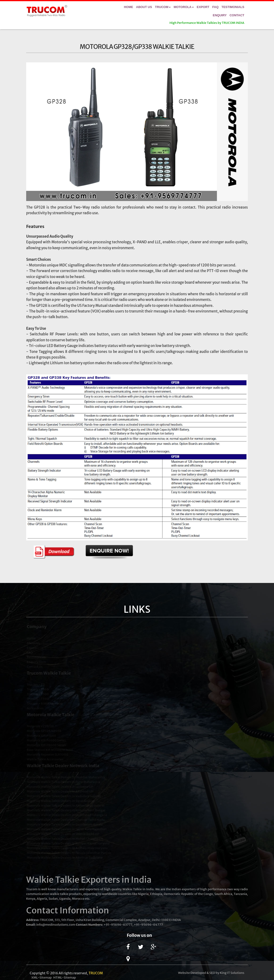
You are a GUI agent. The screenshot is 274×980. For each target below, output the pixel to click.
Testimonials (233, 7)
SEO (212, 973)
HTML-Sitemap (65, 978)
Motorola (184, 7)
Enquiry (220, 15)
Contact (237, 15)
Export (203, 7)
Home (128, 7)
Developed (198, 973)
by (217, 973)
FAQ (215, 7)
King (223, 973)
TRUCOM (96, 973)
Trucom (163, 7)
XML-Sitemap (42, 978)
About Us (144, 7)
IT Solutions (236, 973)
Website (184, 973)
